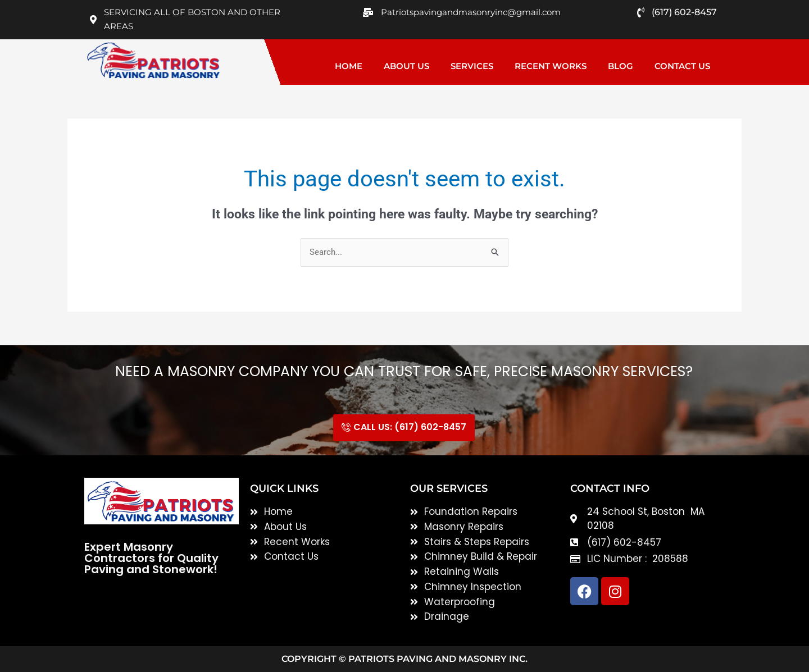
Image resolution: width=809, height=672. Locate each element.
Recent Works (551, 66)
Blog (621, 66)
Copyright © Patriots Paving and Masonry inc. (404, 659)
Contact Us (682, 66)
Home (349, 66)
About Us (406, 66)
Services (472, 66)
